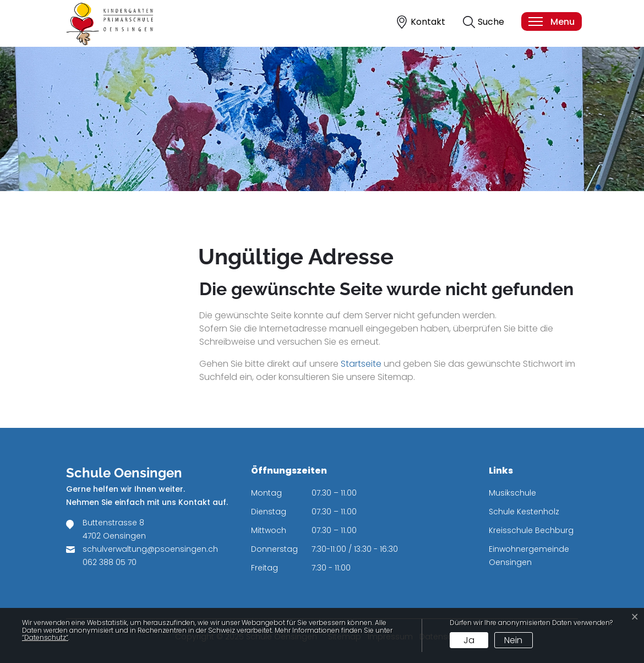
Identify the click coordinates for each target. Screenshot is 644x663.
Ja (469, 640)
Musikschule (512, 493)
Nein (513, 640)
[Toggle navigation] (551, 21)
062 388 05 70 (110, 562)
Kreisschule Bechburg (531, 530)
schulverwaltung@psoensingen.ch (150, 549)
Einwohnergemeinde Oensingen (529, 556)
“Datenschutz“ (45, 637)
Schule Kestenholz (524, 512)
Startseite (361, 364)
